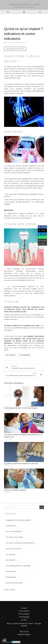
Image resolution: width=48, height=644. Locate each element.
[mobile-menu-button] (40, 12)
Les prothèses (11, 571)
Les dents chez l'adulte (14, 537)
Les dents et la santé (14, 549)
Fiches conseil (9, 590)
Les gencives (11, 554)
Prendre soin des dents (14, 583)
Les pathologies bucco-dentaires (18, 566)
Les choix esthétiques (14, 531)
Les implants (11, 560)
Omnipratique (11, 577)
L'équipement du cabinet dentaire (18, 520)
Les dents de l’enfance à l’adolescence (20, 543)
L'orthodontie (11, 526)
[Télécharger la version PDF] (15, 49)
